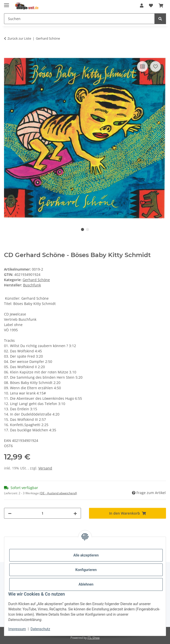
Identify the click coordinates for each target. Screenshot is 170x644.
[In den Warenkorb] (8, 54)
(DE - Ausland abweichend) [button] (58, 493)
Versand (45, 468)
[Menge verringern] (10, 513)
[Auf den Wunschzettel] (155, 66)
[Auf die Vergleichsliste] (142, 66)
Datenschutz (40, 629)
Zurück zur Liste (19, 38)
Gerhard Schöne (36, 280)
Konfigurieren (86, 570)
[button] (142, 6)
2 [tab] (88, 229)
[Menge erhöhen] (75, 513)
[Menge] (42, 513)
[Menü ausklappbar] (7, 3)
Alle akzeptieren (86, 555)
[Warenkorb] (161, 6)
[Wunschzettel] (151, 6)
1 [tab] (82, 229)
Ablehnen (86, 584)
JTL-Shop (94, 638)
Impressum (17, 629)
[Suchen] (79, 19)
